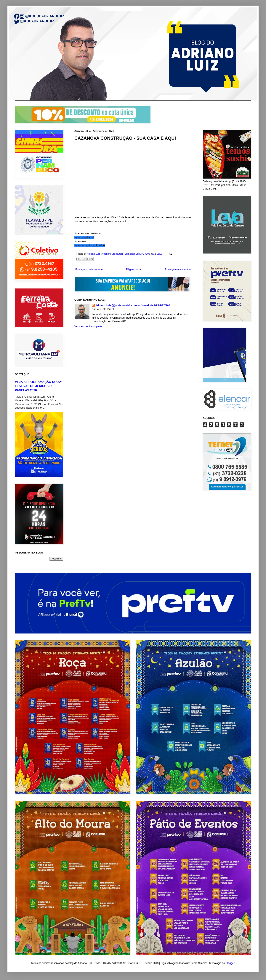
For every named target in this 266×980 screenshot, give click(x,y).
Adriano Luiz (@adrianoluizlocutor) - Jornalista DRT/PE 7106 (133, 305)
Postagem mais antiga (178, 269)
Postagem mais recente (89, 269)
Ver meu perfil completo (88, 326)
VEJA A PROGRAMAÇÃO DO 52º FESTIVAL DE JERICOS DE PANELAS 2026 (38, 386)
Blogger (230, 963)
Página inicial (134, 269)
